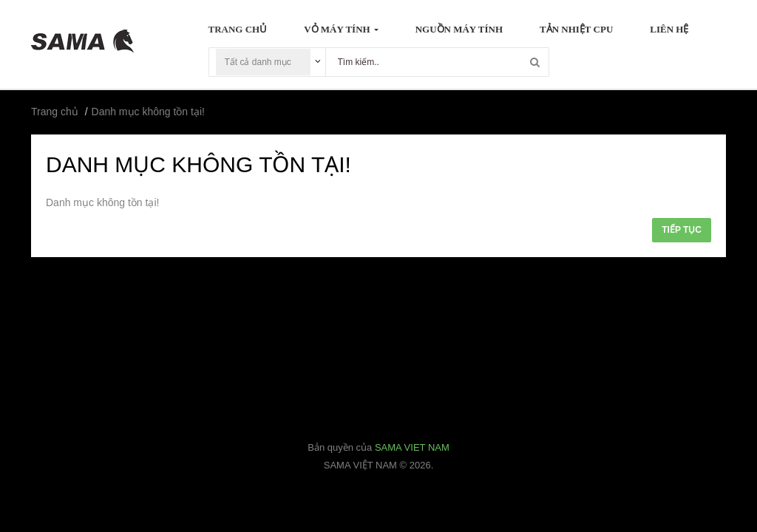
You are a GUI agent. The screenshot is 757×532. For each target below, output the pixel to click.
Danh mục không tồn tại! (148, 112)
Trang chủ (55, 112)
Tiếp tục (682, 230)
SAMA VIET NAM (412, 447)
